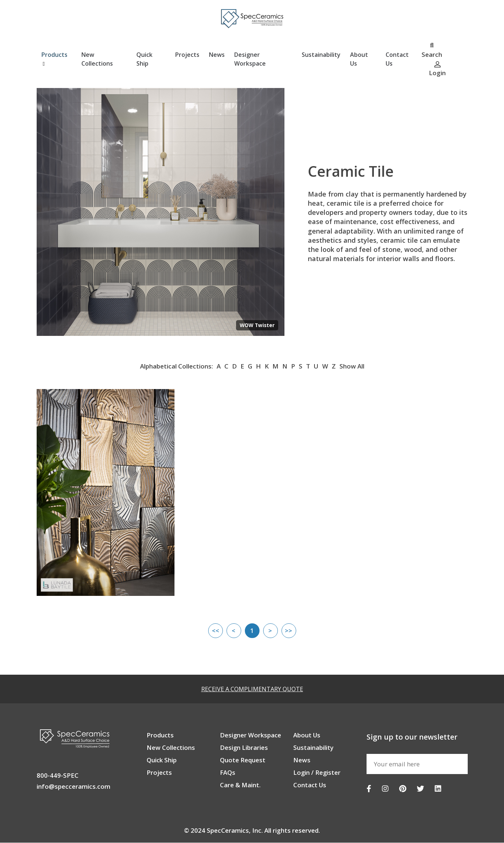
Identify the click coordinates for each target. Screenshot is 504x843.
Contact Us (397, 59)
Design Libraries (244, 748)
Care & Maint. (240, 785)
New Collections (97, 59)
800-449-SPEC (58, 776)
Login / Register (317, 773)
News (217, 55)
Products (54, 59)
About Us (359, 59)
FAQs (228, 773)
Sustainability (321, 55)
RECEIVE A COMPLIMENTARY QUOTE (252, 689)
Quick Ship (144, 59)
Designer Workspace (250, 59)
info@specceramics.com (73, 787)
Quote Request (243, 760)
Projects (187, 55)
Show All (352, 366)
